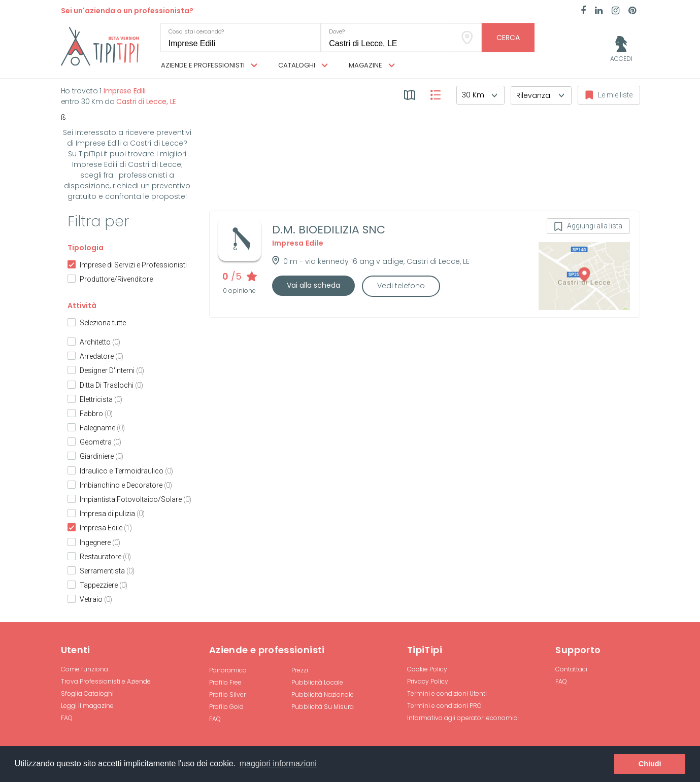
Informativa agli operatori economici (463, 718)
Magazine (372, 65)
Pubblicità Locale (317, 682)
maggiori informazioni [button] (278, 763)
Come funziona (85, 669)
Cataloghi (303, 65)
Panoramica (228, 670)
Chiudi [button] (650, 764)
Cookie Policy (427, 669)
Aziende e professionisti (209, 65)
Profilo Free (225, 682)
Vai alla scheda (313, 285)
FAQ (67, 718)
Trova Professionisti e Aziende (106, 681)
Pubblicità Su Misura (323, 707)
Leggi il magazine (87, 706)
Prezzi (300, 670)
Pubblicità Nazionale (323, 694)
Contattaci (571, 669)
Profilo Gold (226, 707)
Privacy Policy (428, 681)
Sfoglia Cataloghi (87, 693)
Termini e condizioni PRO (444, 706)
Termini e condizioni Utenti (447, 693)
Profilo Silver (227, 694)
